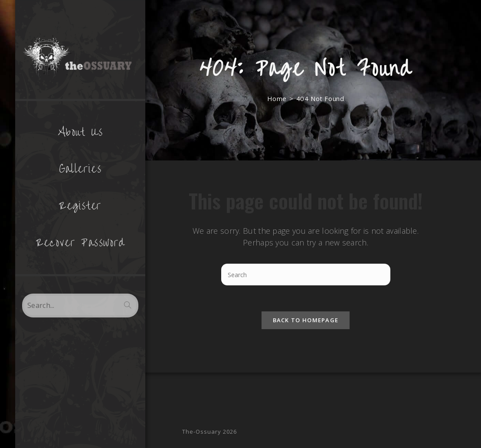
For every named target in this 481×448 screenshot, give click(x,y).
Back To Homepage (306, 320)
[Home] (277, 98)
